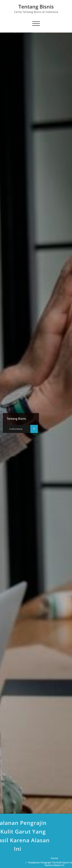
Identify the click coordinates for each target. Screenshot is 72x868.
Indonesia (16, 429)
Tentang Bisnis (36, 7)
